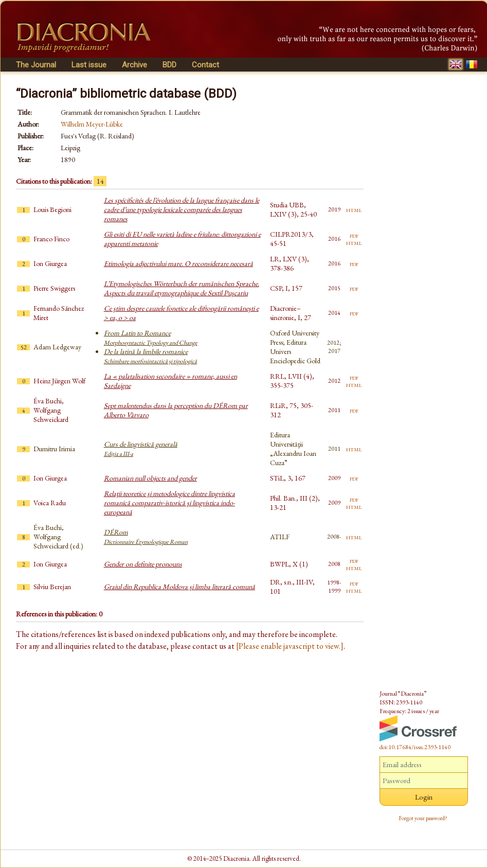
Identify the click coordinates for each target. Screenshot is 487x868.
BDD (169, 65)
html (354, 209)
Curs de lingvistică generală (141, 449)
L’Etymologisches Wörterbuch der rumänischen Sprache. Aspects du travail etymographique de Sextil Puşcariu (182, 288)
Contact (205, 65)
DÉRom (146, 537)
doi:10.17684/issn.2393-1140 (415, 747)
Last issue (89, 65)
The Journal (36, 65)
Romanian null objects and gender (150, 478)
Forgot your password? (423, 818)
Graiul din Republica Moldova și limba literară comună (179, 587)
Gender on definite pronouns (143, 564)
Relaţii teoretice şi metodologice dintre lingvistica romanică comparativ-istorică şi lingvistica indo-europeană (169, 503)
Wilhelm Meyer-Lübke (92, 124)
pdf (354, 235)
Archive (134, 65)
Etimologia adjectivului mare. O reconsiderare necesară (178, 263)
